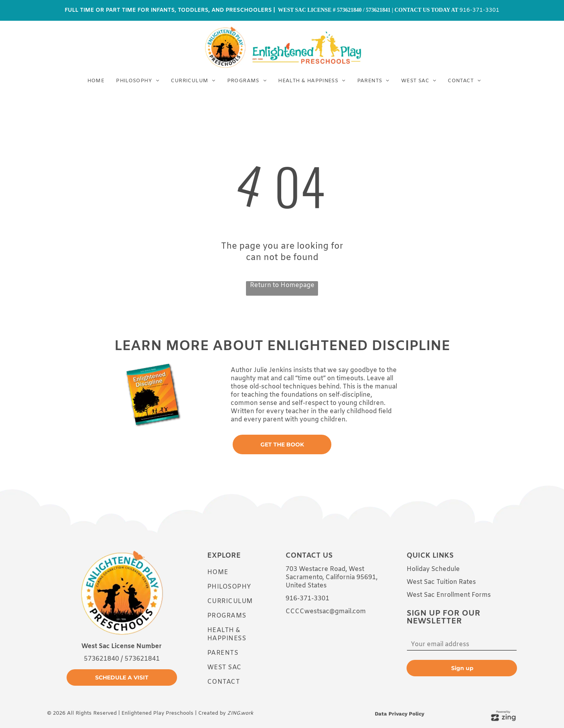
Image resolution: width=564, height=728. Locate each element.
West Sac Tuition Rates (441, 582)
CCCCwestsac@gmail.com (326, 611)
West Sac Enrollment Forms (449, 595)
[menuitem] (96, 81)
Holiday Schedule (433, 569)
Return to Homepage (282, 285)
